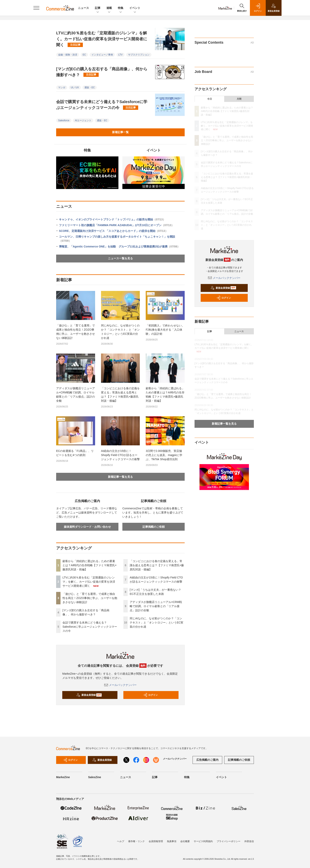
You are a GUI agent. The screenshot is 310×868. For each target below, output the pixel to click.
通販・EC (90, 87)
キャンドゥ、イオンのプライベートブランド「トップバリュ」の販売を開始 (112, 219)
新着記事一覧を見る (120, 477)
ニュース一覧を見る (120, 258)
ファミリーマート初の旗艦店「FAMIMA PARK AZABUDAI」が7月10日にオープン (116, 225)
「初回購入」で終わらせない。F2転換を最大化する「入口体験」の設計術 (165, 330)
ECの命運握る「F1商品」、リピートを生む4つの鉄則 (75, 453)
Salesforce (64, 120)
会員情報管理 (156, 841)
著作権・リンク (136, 841)
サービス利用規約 (203, 841)
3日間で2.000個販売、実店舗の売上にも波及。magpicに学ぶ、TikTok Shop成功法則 (164, 455)
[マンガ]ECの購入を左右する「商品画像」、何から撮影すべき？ (102, 72)
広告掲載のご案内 (207, 760)
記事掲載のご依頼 (154, 527)
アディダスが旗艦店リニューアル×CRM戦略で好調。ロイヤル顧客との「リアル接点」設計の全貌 (76, 395)
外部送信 (249, 841)
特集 (121, 8)
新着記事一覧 (120, 132)
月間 (239, 99)
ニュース (83, 8)
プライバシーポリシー (229, 841)
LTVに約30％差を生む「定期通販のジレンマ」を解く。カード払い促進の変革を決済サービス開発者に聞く (102, 39)
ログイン (150, 695)
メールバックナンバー (120, 685)
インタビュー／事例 (102, 55)
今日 (210, 99)
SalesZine (95, 777)
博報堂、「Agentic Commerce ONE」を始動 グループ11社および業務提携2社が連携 (119, 246)
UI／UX (75, 87)
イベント (135, 8)
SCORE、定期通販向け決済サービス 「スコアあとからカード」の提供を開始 (113, 231)
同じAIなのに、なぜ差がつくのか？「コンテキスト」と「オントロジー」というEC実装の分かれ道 (120, 332)
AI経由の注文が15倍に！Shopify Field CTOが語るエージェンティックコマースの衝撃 (120, 455)
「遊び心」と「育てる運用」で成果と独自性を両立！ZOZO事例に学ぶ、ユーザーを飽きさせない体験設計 (76, 332)
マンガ (62, 87)
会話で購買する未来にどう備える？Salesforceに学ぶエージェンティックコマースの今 (102, 105)
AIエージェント (83, 120)
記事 (98, 8)
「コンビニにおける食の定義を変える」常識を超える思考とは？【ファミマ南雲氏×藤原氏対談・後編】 (120, 395)
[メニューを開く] (36, 8)
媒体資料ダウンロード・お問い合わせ (87, 527)
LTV (121, 55)
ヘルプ (121, 841)
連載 (109, 8)
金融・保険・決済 (68, 55)
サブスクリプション (139, 55)
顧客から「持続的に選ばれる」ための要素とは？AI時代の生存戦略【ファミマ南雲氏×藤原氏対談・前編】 (165, 395)
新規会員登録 (89, 695)
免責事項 (172, 841)
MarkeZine (63, 777)
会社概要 (185, 841)
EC (84, 55)
